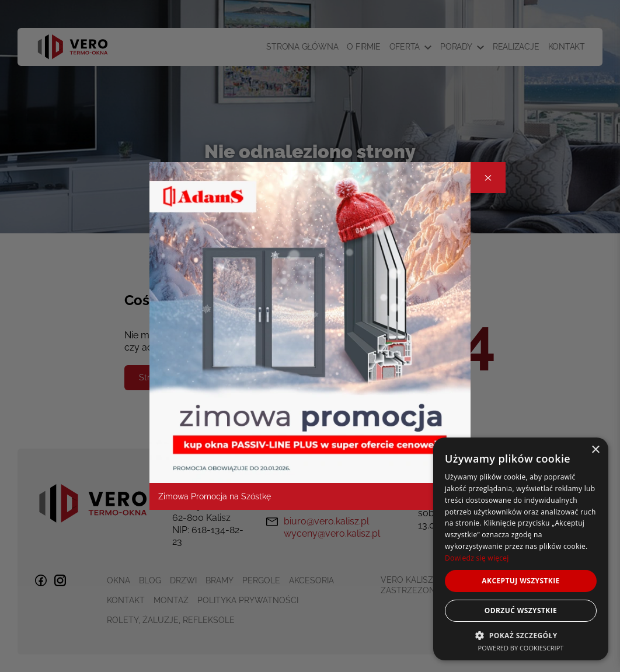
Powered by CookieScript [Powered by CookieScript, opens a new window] (521, 648)
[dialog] (521, 549)
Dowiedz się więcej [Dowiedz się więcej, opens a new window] (477, 558)
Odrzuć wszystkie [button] (521, 610)
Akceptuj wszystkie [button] (520, 581)
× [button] (595, 450)
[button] (521, 635)
